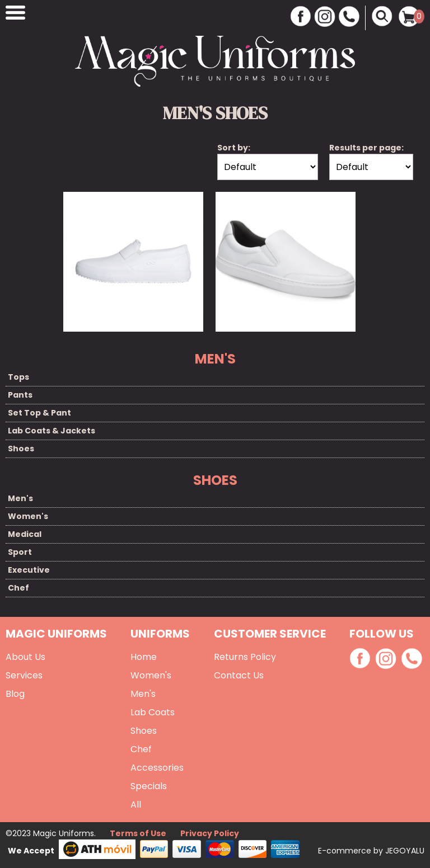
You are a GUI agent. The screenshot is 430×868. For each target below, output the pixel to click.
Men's (20, 498)
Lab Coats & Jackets (52, 431)
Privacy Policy (210, 833)
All (136, 805)
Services (24, 675)
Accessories (157, 768)
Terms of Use (138, 833)
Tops (18, 377)
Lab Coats (153, 712)
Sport (20, 552)
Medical (25, 534)
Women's (28, 516)
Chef (18, 588)
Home (144, 657)
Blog (15, 694)
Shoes (21, 449)
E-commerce (346, 851)
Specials (149, 786)
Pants (20, 395)
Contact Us (239, 675)
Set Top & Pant (39, 413)
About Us (25, 657)
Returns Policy (245, 657)
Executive (29, 570)
